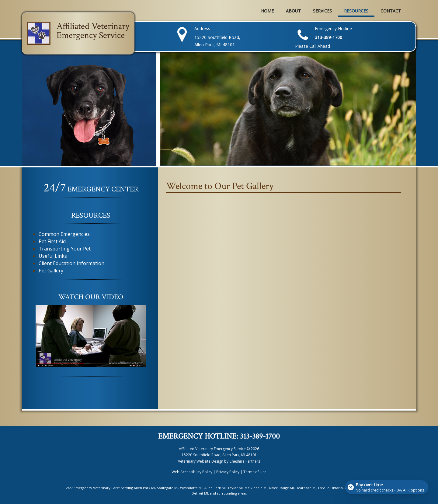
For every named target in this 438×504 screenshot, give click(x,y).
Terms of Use (255, 472)
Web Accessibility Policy (192, 472)
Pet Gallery (51, 271)
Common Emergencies (64, 234)
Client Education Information (71, 263)
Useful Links (53, 256)
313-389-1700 (260, 436)
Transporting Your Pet (65, 249)
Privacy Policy (228, 472)
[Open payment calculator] (386, 486)
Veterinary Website (194, 461)
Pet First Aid (52, 241)
